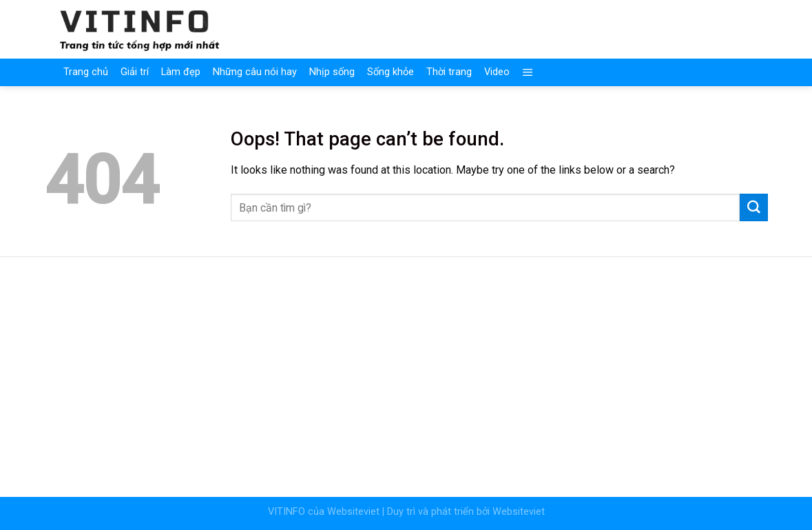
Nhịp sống (332, 72)
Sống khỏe (391, 72)
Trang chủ (86, 72)
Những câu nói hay (255, 72)
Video (497, 72)
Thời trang (449, 72)
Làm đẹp (181, 72)
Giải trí (135, 72)
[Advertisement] (406, 368)
